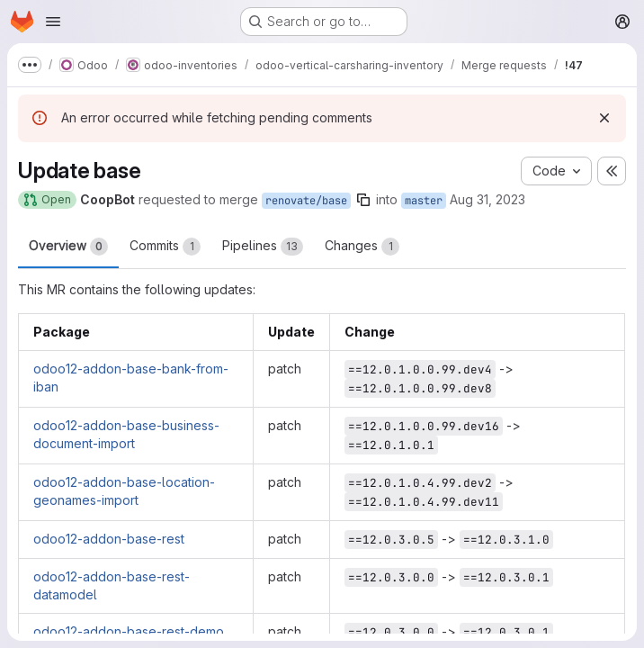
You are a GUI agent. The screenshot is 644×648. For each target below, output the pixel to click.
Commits (165, 247)
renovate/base (306, 201)
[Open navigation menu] (53, 22)
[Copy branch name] (363, 200)
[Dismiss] (604, 118)
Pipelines (263, 247)
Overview (68, 247)
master (424, 201)
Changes (362, 247)
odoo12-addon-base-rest (109, 539)
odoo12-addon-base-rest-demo (129, 631)
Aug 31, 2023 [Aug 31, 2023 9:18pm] (487, 199)
